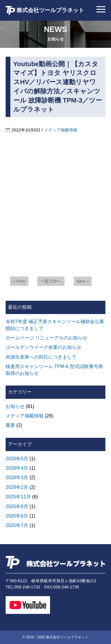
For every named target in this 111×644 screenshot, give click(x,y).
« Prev (19, 281)
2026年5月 (17, 459)
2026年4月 (17, 468)
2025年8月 (17, 516)
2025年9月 (17, 506)
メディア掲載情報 (61, 130)
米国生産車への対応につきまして (41, 357)
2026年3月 (17, 478)
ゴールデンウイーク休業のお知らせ (44, 347)
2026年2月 (17, 487)
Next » (83, 281)
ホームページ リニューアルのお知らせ (46, 338)
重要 (10, 425)
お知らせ (15, 406)
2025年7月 (17, 525)
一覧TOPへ (51, 281)
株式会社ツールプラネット (45, 10)
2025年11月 (18, 497)
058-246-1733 (27, 587)
